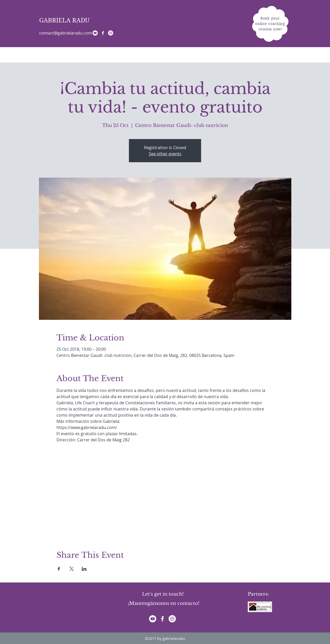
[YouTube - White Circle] (95, 33)
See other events (165, 154)
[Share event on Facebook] (59, 569)
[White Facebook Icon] (103, 33)
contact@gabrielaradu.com (66, 33)
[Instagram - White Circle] (111, 33)
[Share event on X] (72, 569)
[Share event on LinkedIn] (84, 569)
